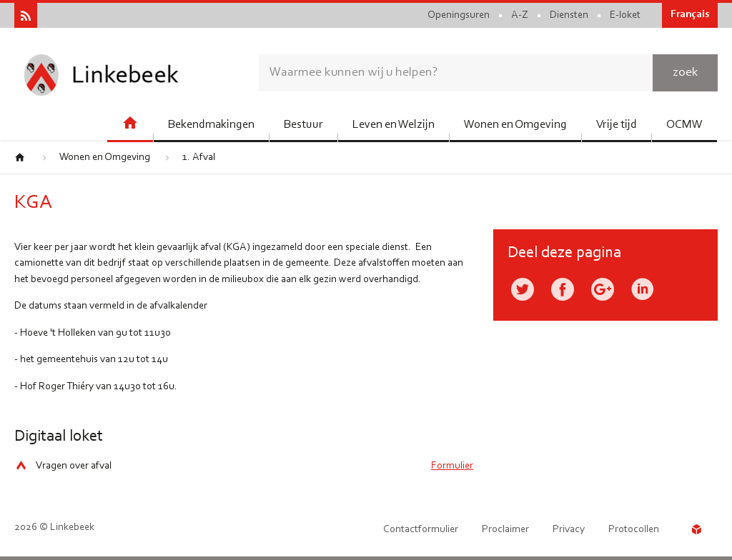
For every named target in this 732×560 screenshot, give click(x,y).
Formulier (452, 466)
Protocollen (634, 530)
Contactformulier (421, 530)
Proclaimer (505, 530)
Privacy (569, 530)
